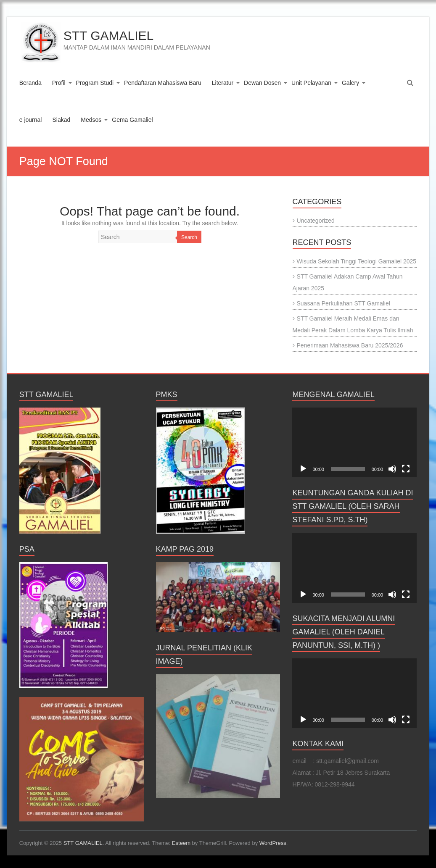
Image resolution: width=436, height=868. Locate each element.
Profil (59, 83)
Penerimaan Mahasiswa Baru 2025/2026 (350, 345)
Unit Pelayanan (311, 83)
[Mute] (392, 469)
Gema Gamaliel (132, 120)
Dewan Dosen (262, 83)
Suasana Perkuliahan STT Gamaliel (344, 303)
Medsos (91, 120)
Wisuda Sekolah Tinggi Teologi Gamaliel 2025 (357, 261)
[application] (354, 442)
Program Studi (95, 83)
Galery (350, 83)
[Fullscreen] (406, 469)
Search (189, 237)
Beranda (30, 83)
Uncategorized (316, 221)
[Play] (303, 469)
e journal (31, 120)
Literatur (223, 83)
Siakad (61, 120)
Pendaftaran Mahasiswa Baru (163, 83)
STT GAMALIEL (109, 36)
